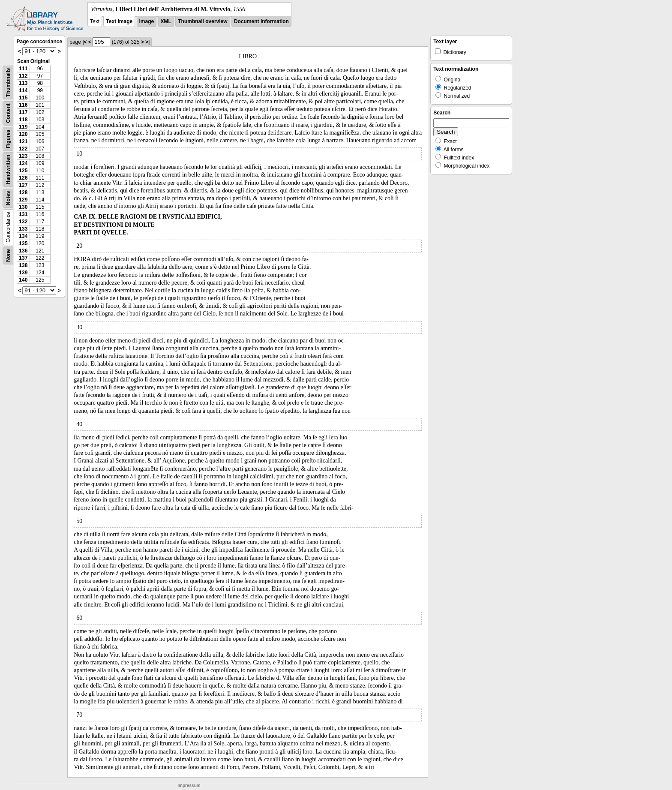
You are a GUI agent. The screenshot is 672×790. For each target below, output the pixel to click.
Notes (8, 198)
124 (23, 163)
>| (147, 42)
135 (23, 243)
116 (23, 105)
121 (23, 141)
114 (23, 90)
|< (84, 42)
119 (23, 127)
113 (23, 83)
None (8, 255)
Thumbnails (8, 83)
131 (23, 214)
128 (23, 192)
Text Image (119, 21)
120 (23, 134)
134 (23, 236)
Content (8, 113)
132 (23, 222)
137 (23, 258)
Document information (261, 21)
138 (23, 265)
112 (23, 76)
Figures (8, 139)
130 (23, 207)
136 (23, 251)
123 (23, 156)
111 (23, 69)
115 (23, 98)
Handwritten (8, 170)
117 (23, 112)
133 (23, 229)
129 (23, 200)
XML (166, 21)
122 (23, 149)
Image (147, 21)
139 (23, 273)
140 (23, 280)
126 (23, 178)
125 (23, 171)
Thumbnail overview (202, 21)
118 (23, 120)
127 (23, 185)
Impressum (189, 785)
